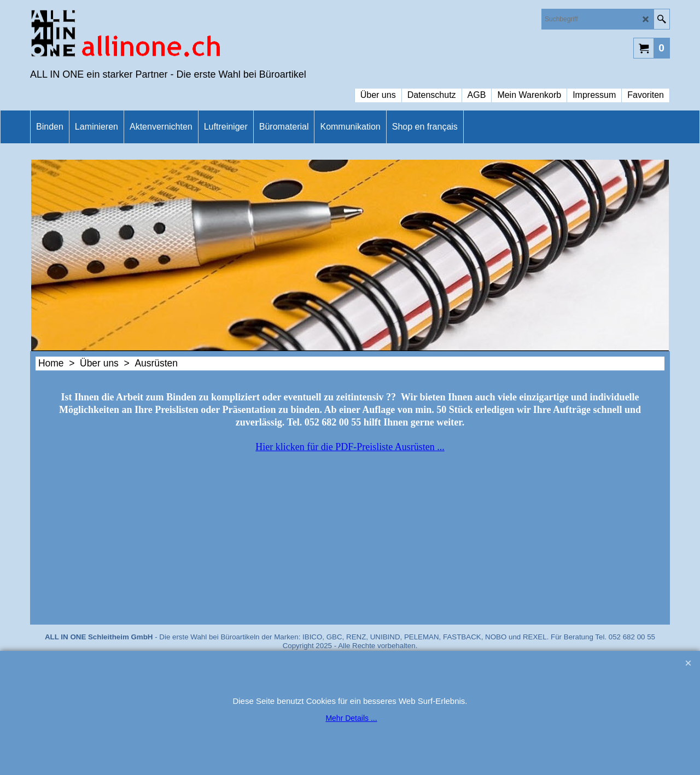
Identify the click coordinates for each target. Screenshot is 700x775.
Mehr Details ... (351, 718)
